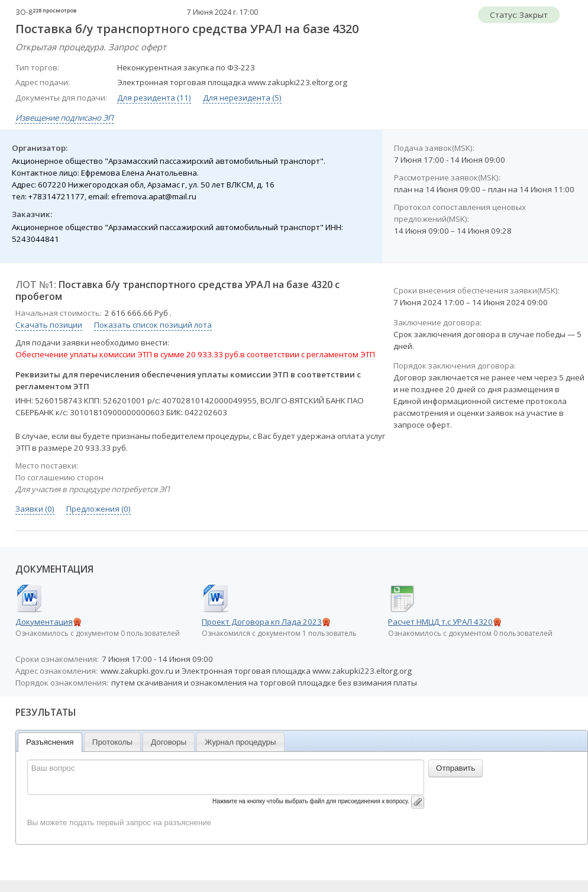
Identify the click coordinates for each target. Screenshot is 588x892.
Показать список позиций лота (153, 325)
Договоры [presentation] (169, 742)
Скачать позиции (49, 325)
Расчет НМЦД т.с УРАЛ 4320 (440, 622)
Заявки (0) (35, 509)
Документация (44, 622)
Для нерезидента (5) (242, 98)
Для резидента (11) (154, 98)
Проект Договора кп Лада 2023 (262, 622)
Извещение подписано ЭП (64, 118)
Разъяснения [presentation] (50, 742)
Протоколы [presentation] (112, 742)
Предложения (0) (98, 509)
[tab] (50, 742)
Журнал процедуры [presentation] (240, 742)
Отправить (455, 768)
